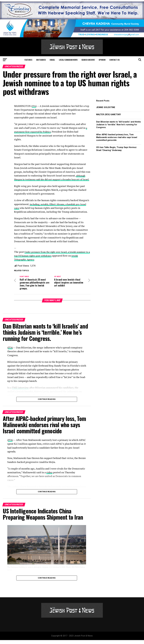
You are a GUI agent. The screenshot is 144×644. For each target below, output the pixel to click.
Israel (52, 60)
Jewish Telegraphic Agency (29, 263)
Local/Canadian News (68, 60)
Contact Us (114, 60)
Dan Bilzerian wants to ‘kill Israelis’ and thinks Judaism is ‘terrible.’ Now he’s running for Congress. (119, 125)
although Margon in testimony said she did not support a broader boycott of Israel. (51, 179)
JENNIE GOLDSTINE (106, 107)
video (49, 476)
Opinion (102, 60)
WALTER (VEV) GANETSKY (108, 115)
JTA (34, 106)
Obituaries (41, 60)
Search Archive (88, 60)
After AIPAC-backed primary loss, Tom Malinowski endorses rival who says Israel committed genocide (117, 137)
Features (28, 60)
